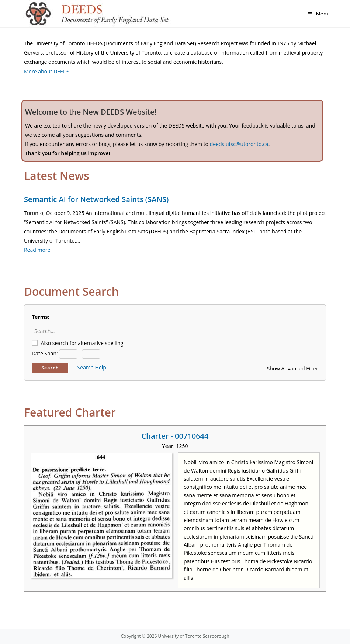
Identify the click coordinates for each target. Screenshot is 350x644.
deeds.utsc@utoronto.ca (239, 144)
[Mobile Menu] (319, 14)
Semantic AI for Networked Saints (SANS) (96, 199)
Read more (37, 250)
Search (50, 368)
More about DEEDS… (49, 71)
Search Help (92, 367)
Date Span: (45, 353)
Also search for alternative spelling (82, 343)
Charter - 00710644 (175, 436)
